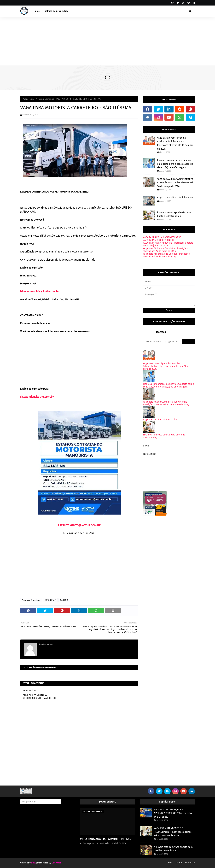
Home (146, 446)
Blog (33, 863)
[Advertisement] (108, 41)
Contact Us (190, 863)
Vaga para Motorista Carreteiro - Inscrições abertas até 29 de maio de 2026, (165, 250)
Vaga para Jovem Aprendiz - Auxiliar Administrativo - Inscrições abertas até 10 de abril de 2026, (175, 143)
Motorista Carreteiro (45, 99)
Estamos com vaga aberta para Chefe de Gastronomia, (174, 214)
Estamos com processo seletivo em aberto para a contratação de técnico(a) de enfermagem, (175, 164)
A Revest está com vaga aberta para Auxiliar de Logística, (173, 849)
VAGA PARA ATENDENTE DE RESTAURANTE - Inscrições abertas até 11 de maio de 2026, (173, 832)
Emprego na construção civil (71, 644)
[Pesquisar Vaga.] (41, 802)
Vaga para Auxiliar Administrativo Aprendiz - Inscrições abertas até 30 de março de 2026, (175, 183)
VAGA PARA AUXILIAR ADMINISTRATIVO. (163, 237)
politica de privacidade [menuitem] (57, 11)
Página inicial (29, 99)
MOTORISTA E (50, 600)
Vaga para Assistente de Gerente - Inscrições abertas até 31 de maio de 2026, (166, 255)
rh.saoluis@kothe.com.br (37, 397)
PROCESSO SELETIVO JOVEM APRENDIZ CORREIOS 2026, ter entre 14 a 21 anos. (173, 813)
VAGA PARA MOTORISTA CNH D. (159, 240)
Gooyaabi (56, 863)
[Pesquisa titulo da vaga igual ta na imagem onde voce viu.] (163, 342)
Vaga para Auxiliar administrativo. (175, 198)
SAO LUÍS (64, 600)
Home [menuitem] (37, 11)
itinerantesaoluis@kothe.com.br (40, 291)
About (179, 863)
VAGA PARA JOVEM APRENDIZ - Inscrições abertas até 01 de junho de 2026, (168, 244)
